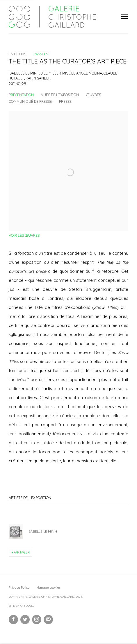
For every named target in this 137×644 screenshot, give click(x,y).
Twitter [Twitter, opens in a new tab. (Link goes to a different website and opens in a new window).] (25, 620)
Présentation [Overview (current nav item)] (21, 95)
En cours (17, 54)
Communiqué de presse (30, 101)
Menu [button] (124, 17)
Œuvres (94, 95)
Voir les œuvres (24, 235)
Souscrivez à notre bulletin (48, 620)
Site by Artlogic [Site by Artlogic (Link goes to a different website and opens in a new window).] (21, 606)
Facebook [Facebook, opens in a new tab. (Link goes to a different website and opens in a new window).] (13, 620)
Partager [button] (22, 552)
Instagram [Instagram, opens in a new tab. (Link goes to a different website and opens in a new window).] (37, 620)
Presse (65, 101)
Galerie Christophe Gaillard (52, 17)
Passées (41, 54)
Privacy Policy (19, 588)
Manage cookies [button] (48, 588)
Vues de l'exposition (60, 95)
